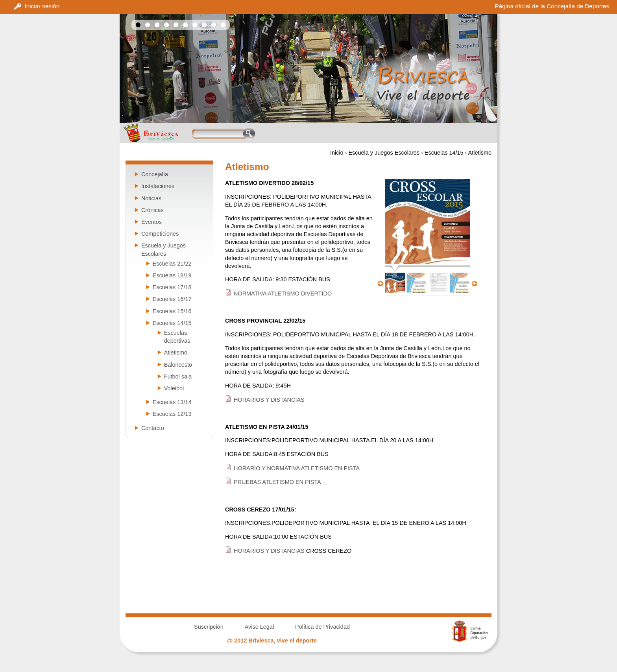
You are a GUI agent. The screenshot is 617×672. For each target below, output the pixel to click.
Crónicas (152, 210)
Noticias (151, 198)
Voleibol (174, 388)
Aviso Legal (259, 627)
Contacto (153, 428)
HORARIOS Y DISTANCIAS (269, 400)
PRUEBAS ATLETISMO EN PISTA (277, 482)
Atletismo (176, 353)
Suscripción (209, 627)
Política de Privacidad (322, 627)
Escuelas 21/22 (172, 264)
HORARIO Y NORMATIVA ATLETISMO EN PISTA (297, 468)
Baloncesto (178, 365)
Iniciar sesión (42, 6)
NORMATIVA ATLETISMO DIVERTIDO (283, 294)
